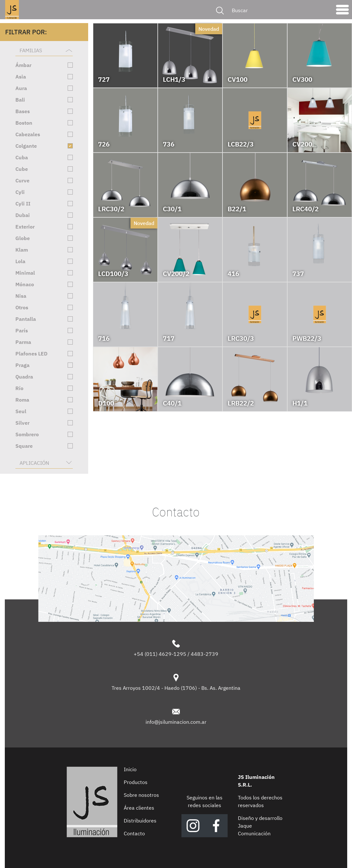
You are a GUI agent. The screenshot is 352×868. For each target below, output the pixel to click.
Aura (21, 88)
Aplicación (34, 463)
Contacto (134, 833)
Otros (22, 307)
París (22, 330)
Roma (22, 400)
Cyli (20, 192)
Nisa (21, 296)
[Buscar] (280, 10)
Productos (136, 782)
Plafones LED (31, 354)
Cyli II (23, 204)
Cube (22, 169)
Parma (23, 342)
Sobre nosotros (141, 795)
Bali (20, 100)
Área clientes (139, 808)
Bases (23, 111)
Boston (24, 123)
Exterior (25, 227)
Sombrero (27, 434)
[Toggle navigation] (342, 11)
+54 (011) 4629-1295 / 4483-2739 (176, 654)
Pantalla (26, 319)
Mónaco (25, 284)
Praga (22, 365)
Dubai (23, 215)
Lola (20, 261)
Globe (23, 238)
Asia (21, 77)
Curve (22, 180)
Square (24, 446)
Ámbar (23, 65)
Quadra (24, 377)
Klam (22, 250)
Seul (21, 411)
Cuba (22, 157)
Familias (31, 50)
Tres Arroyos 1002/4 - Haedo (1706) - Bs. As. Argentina (176, 688)
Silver (22, 423)
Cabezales (28, 134)
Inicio (130, 769)
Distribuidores (140, 821)
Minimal (25, 273)
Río (19, 388)
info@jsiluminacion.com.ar (176, 722)
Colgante (26, 146)
